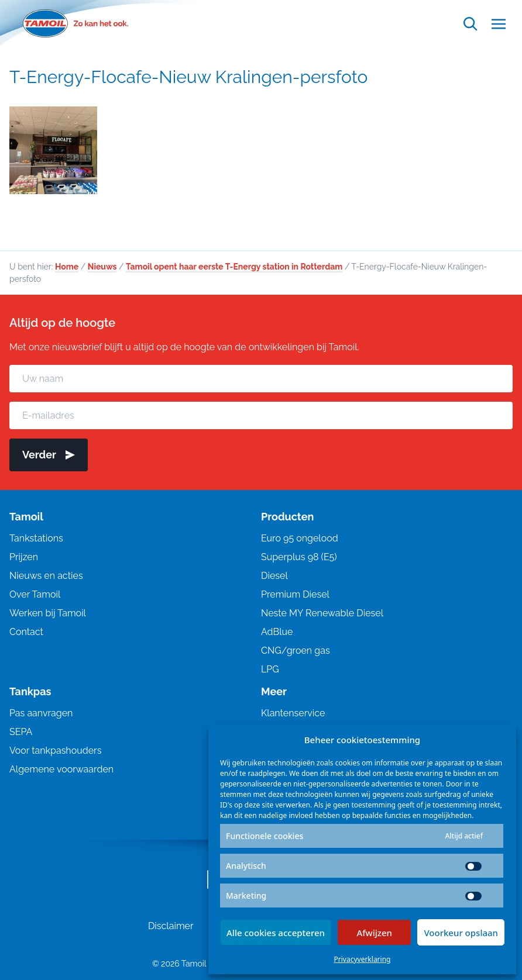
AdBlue (277, 632)
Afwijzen (374, 933)
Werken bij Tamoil (48, 613)
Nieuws (102, 267)
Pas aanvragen (41, 713)
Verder (49, 455)
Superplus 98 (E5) (299, 557)
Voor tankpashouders (55, 750)
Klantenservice (293, 713)
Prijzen (24, 557)
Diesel (274, 576)
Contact (26, 632)
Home (67, 267)
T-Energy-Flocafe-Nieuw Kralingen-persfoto (188, 77)
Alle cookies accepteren (276, 933)
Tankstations (36, 538)
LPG (270, 669)
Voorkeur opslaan (461, 933)
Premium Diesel (295, 594)
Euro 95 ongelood (300, 538)
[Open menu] (499, 24)
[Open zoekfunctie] (471, 24)
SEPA (21, 732)
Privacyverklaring (363, 959)
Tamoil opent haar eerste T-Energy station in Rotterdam (234, 267)
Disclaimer (171, 926)
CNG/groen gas (296, 651)
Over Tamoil (35, 594)
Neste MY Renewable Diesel (322, 613)
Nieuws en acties (46, 576)
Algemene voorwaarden (61, 769)
